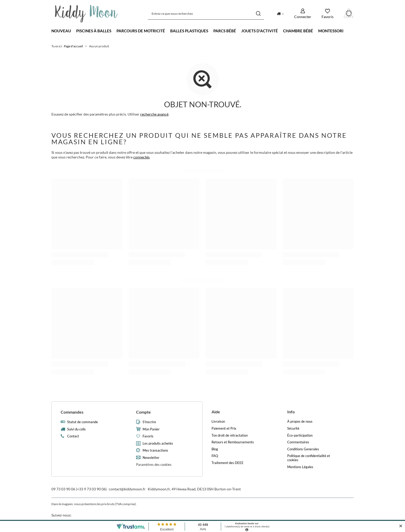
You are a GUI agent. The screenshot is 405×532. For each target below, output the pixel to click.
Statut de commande (83, 422)
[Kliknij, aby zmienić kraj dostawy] (280, 13)
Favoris (148, 436)
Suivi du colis (76, 429)
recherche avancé (154, 114)
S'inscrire (149, 422)
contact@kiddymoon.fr (127, 489)
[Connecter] (303, 14)
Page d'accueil (73, 46)
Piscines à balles (94, 31)
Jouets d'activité (260, 31)
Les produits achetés (158, 443)
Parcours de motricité (141, 31)
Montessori (331, 31)
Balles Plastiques (189, 31)
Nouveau (61, 31)
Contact (73, 436)
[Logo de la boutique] (86, 14)
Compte (143, 412)
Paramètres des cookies (154, 465)
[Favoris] (328, 14)
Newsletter (151, 458)
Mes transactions (155, 450)
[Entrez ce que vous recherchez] (206, 14)
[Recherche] (258, 14)
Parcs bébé (225, 31)
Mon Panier (151, 429)
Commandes (72, 412)
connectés (141, 157)
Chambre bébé (298, 31)
